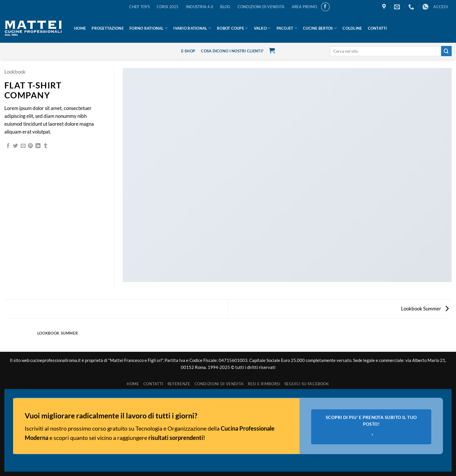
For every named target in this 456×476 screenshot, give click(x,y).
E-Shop (188, 51)
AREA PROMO (304, 7)
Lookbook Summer (425, 309)
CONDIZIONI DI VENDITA (261, 7)
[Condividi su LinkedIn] (38, 146)
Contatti (377, 28)
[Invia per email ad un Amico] (23, 146)
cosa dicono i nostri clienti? (232, 51)
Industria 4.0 (200, 7)
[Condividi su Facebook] (8, 146)
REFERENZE (179, 384)
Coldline (352, 28)
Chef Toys (139, 7)
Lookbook (15, 72)
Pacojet (287, 28)
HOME (80, 28)
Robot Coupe (232, 28)
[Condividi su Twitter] (16, 146)
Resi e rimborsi (264, 384)
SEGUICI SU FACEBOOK (307, 384)
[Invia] (446, 51)
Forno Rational (148, 28)
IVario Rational (192, 28)
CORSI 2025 (168, 7)
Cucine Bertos (320, 28)
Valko (262, 28)
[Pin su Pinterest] (30, 146)
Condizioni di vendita (219, 384)
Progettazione (108, 28)
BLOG (225, 7)
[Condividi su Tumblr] (46, 146)
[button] (441, 7)
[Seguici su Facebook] (326, 7)
